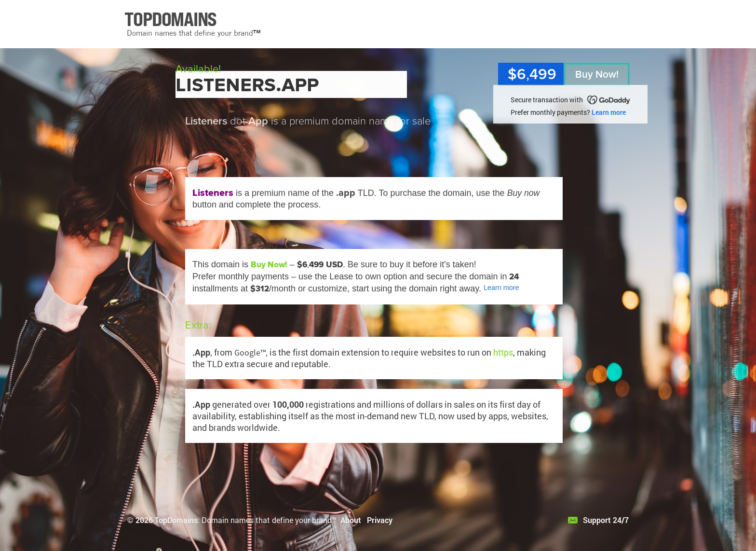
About (351, 520)
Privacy (380, 520)
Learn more (609, 112)
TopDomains (176, 520)
